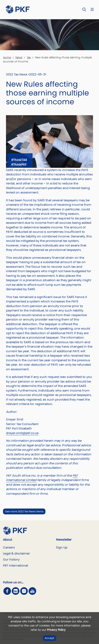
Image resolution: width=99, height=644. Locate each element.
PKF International (15, 565)
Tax (29, 57)
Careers (9, 547)
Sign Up (62, 547)
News (19, 57)
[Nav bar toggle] (92, 10)
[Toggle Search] (84, 10)
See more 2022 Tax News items (24, 511)
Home (7, 57)
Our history (11, 559)
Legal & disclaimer (16, 553)
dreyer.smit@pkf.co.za (22, 433)
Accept (49, 638)
